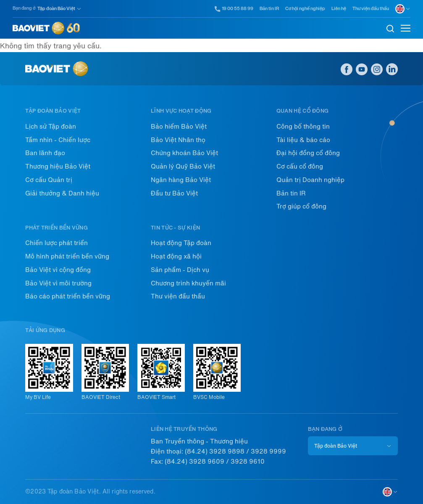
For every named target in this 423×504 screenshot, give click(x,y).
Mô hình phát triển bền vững (67, 256)
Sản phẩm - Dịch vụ (180, 270)
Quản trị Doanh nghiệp (310, 180)
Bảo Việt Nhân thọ (178, 140)
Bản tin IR (269, 9)
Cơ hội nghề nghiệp (305, 9)
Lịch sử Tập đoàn (51, 127)
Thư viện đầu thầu (371, 9)
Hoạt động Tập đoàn (181, 243)
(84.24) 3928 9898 (215, 451)
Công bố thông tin (303, 127)
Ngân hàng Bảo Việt (181, 180)
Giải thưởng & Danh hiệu (62, 193)
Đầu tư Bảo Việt (174, 193)
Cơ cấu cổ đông (300, 166)
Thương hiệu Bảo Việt (58, 166)
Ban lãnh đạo (45, 153)
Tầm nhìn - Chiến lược (58, 140)
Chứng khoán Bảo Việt (184, 153)
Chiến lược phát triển (56, 243)
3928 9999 (268, 451)
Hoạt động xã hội (176, 256)
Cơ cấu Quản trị (49, 180)
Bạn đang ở (24, 8)
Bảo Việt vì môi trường (58, 283)
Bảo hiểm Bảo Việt (179, 127)
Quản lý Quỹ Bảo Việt (183, 166)
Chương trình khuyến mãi (188, 283)
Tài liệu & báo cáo (303, 140)
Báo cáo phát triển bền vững (68, 296)
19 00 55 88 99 (234, 9)
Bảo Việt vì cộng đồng (58, 270)
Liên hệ (339, 9)
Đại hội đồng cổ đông (308, 153)
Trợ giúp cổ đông (301, 206)
